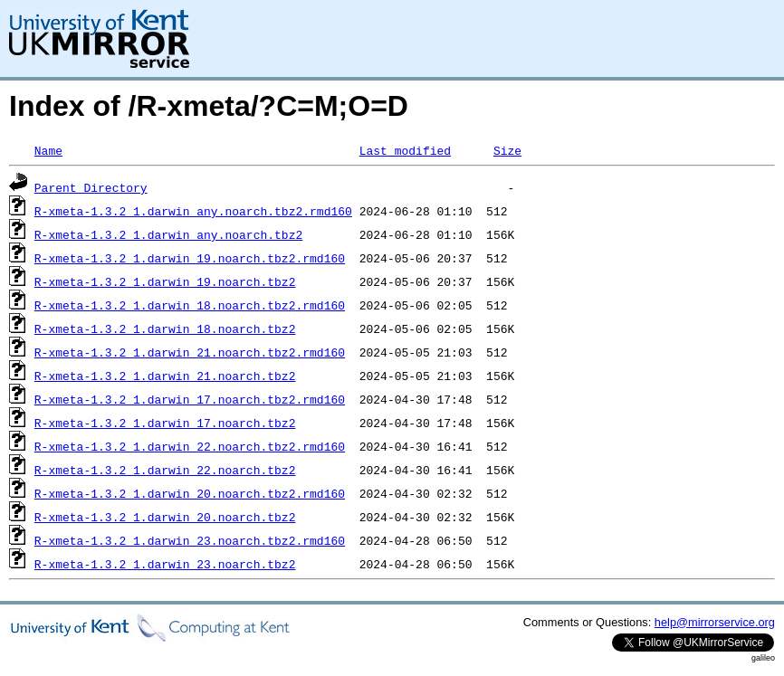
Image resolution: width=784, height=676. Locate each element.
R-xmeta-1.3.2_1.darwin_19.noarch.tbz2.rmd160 (190, 258)
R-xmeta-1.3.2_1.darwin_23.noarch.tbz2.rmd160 (190, 540)
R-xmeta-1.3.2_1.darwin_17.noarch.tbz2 (165, 423)
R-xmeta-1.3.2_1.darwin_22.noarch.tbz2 (165, 470)
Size (507, 150)
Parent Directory (91, 187)
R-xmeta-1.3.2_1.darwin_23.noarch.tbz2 (165, 564)
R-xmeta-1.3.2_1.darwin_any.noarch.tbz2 (168, 234)
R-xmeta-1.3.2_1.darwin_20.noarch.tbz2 (165, 517)
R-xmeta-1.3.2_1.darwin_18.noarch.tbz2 (165, 328)
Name (48, 150)
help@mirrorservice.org (715, 622)
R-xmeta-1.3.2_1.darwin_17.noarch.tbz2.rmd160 (190, 399)
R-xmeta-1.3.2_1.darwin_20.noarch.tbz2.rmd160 (190, 493)
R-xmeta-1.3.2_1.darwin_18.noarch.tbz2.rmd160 (190, 305)
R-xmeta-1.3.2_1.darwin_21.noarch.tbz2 (165, 376)
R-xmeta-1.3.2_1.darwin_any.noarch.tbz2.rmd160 (193, 211)
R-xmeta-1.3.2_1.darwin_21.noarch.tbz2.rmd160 (190, 352)
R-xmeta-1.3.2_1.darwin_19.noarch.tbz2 (165, 281)
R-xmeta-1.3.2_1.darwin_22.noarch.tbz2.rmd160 (190, 446)
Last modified (405, 150)
